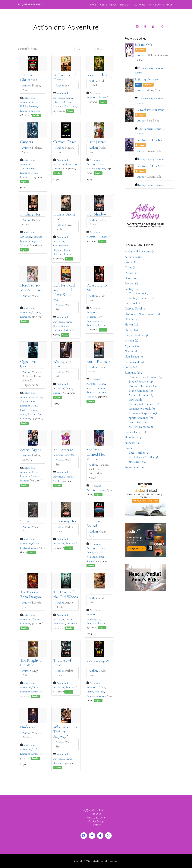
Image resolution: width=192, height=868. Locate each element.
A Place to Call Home (65, 77)
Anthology (38, 397)
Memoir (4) (131, 341)
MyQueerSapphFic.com (96, 810)
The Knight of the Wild (31, 663)
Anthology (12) (133, 257)
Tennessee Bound (94, 523)
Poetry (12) (131, 367)
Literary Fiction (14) (136, 335)
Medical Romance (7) (142, 395)
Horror (69, 619)
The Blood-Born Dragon (31, 594)
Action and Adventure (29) (141, 251)
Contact (96, 825)
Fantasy (102, 97)
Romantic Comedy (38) (143, 409)
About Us (96, 814)
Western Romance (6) (142, 427)
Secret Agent (31, 450)
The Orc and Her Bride (150, 140)
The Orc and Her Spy (149, 166)
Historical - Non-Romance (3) (142, 314)
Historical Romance (63, 102)
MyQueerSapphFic (31, 4)
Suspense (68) (133, 443)
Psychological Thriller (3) (143, 457)
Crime (36, 102)
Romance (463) (134, 373)
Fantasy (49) (132, 289)
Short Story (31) (134, 437)
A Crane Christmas (29, 77)
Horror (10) (131, 325)
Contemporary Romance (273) (147, 377)
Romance (58, 106)
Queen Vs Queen (28, 364)
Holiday (24, 106)
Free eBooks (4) (134, 303)
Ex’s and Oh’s (143, 45)
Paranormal (59, 623)
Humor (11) (131, 330)
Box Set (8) (131, 262)
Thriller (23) (132, 448)
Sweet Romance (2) (140, 422)
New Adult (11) (134, 351)
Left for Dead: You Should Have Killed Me (65, 292)
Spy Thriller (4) (138, 462)
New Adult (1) (137, 400)
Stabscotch (29, 521)
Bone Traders (97, 75)
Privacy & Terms (96, 818)
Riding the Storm (62, 364)
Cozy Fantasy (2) (139, 293)
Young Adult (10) (135, 467)
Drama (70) (132, 273)
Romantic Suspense (30, 111)
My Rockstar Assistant (149, 110)
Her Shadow (97, 214)
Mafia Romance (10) (141, 391)
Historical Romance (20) (143, 386)
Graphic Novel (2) (135, 309)
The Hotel (95, 592)
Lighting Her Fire (146, 79)
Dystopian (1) (132, 278)
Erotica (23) (131, 283)
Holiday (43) (132, 319)
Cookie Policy (96, 821)
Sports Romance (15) (141, 418)
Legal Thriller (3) (139, 453)
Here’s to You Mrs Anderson (32, 288)
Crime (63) (131, 267)
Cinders (27, 142)
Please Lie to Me (97, 288)
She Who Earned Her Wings (96, 454)
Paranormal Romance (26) (145, 404)
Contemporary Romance (151, 68)
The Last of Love (62, 663)
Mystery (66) (132, 346)
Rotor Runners (98, 361)
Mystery (33, 106)
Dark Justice (96, 142)
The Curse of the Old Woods (66, 594)
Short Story (70, 106)
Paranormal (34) (134, 362)
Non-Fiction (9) (134, 357)
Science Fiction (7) (135, 432)
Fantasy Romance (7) (141, 298)
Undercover (30, 727)
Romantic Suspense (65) (143, 413)
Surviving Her (65, 521)
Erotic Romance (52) (141, 382)
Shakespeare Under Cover (64, 452)
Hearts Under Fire (64, 217)
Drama (69, 98)
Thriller (67, 330)
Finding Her (30, 214)
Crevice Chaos (65, 142)
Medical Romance (29, 410)
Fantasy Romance (156, 159)
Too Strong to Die (98, 663)
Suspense (58, 169)
